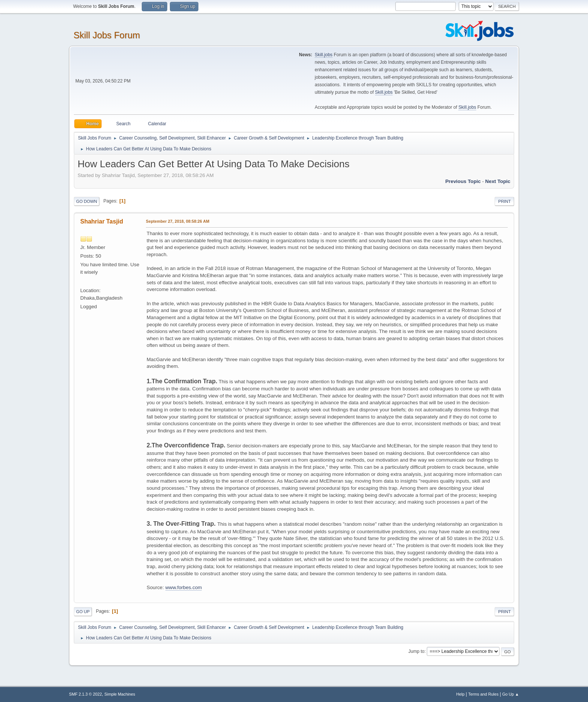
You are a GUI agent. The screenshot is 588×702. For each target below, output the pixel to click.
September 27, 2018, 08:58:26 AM (178, 221)
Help (460, 694)
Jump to (416, 651)
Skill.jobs (323, 55)
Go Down (87, 201)
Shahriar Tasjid (102, 221)
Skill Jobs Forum (107, 35)
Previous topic (463, 181)
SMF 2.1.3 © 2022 (85, 694)
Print (504, 201)
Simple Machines (120, 694)
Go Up (83, 612)
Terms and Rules (484, 694)
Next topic (498, 181)
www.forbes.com (184, 587)
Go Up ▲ (511, 694)
